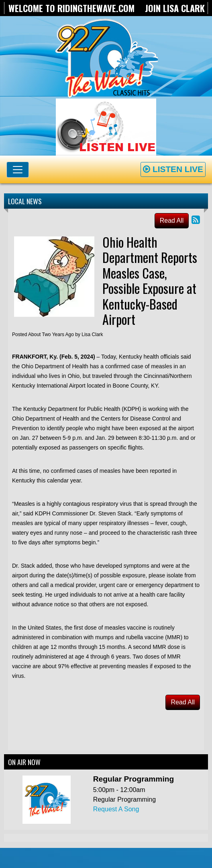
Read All (172, 221)
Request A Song (116, 809)
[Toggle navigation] (18, 170)
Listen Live (173, 169)
